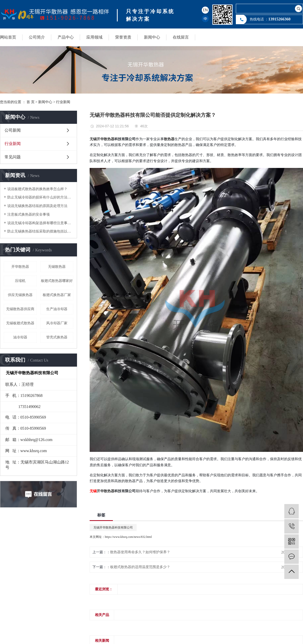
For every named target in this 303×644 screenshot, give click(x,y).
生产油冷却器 (57, 309)
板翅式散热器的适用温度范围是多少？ (140, 567)
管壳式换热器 (57, 337)
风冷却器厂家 (57, 323)
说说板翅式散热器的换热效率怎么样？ (37, 189)
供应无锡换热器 (20, 295)
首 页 (31, 102)
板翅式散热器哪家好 (57, 281)
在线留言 (181, 37)
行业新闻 (63, 102)
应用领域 (94, 37)
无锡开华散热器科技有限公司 (113, 528)
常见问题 (13, 157)
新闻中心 (152, 37)
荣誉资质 (123, 37)
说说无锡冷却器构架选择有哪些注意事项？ (40, 223)
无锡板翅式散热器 (20, 323)
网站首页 (8, 37)
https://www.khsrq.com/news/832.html (128, 537)
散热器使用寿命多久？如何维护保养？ (140, 552)
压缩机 (20, 281)
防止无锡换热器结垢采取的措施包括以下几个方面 (40, 231)
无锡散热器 (57, 267)
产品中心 (66, 37)
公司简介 (37, 37)
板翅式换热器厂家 (57, 295)
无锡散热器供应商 (20, 309)
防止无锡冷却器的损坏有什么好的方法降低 (40, 197)
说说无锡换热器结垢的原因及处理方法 (37, 206)
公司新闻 (13, 130)
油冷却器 (20, 337)
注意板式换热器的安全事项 (29, 214)
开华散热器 (20, 267)
